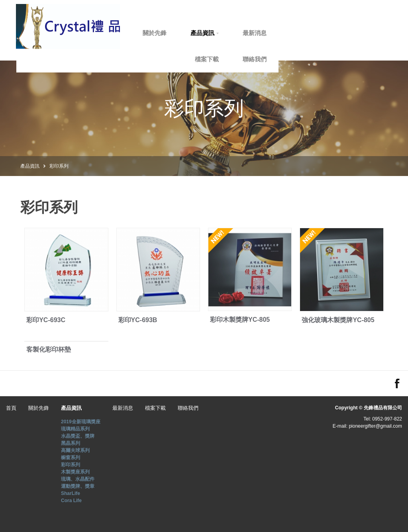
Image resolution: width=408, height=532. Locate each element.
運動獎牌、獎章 (78, 486)
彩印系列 (59, 166)
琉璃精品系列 (75, 429)
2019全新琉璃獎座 (81, 422)
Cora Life (71, 501)
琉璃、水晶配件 (78, 479)
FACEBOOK (397, 383)
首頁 (155, 33)
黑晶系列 (71, 443)
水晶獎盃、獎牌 (78, 436)
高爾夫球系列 (75, 450)
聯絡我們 (296, 59)
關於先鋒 (196, 33)
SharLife (71, 493)
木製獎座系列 (75, 472)
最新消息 (296, 33)
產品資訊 (244, 33)
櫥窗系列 (71, 458)
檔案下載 (249, 59)
